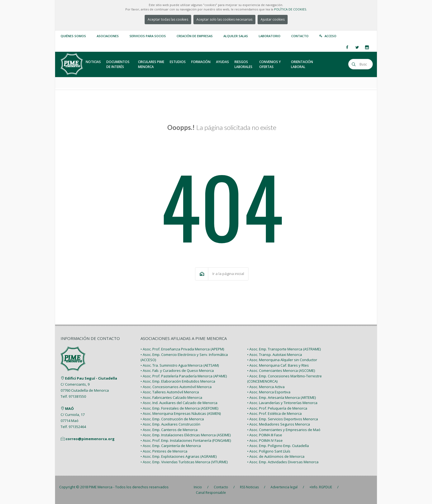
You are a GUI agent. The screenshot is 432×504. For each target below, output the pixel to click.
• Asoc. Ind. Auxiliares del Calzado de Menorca (179, 403)
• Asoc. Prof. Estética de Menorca (274, 413)
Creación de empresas (195, 36)
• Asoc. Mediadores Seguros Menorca (279, 424)
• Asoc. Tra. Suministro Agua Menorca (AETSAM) (180, 365)
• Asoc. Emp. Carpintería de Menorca (171, 446)
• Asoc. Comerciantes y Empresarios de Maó (284, 430)
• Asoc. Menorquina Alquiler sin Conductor (282, 360)
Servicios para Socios (148, 36)
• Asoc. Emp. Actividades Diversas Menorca (283, 462)
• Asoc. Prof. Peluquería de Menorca (277, 408)
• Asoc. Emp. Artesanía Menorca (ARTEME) (281, 397)
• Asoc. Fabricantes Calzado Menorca (171, 397)
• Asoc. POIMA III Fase (265, 435)
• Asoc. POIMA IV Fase (265, 440)
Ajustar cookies (273, 19)
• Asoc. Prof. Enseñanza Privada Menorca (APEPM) (182, 349)
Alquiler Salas (236, 36)
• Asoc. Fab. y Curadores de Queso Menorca (177, 370)
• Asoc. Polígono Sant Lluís (269, 451)
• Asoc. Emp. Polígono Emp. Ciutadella (278, 446)
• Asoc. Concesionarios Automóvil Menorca (176, 387)
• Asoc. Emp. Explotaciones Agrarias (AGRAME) (179, 456)
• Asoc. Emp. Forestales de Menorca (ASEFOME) (179, 408)
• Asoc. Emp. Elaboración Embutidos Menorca (178, 381)
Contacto (300, 36)
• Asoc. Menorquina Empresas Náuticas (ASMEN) (181, 413)
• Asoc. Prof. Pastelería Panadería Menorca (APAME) (184, 376)
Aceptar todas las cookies (168, 19)
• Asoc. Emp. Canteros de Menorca (169, 430)
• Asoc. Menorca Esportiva (269, 392)
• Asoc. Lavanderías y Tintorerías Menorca (282, 403)
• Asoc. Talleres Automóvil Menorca (170, 392)
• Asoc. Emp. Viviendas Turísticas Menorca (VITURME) (184, 462)
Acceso (330, 36)
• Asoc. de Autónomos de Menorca (276, 456)
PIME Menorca (101, 487)
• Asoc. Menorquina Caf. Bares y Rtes (278, 365)
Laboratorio (270, 36)
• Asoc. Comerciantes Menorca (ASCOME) (281, 370)
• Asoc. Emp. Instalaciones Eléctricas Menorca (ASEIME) (186, 435)
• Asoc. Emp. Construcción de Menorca (172, 419)
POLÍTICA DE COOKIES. (291, 9)
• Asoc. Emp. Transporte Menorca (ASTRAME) (284, 349)
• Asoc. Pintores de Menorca (164, 451)
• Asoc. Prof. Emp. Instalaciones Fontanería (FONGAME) (186, 440)
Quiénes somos (73, 36)
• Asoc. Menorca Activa (266, 387)
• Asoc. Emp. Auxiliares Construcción (170, 424)
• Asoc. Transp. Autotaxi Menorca (275, 355)
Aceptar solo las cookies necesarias (224, 19)
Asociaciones (108, 36)
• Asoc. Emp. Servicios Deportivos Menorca (283, 419)
